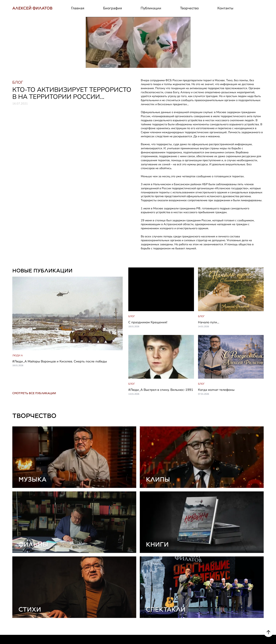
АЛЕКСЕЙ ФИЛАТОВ (32, 8)
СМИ (143, 620)
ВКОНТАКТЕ (23, 603)
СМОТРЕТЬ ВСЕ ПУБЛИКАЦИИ (34, 342)
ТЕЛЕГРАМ (22, 612)
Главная (78, 8)
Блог (224, 603)
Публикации (151, 8)
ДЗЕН (17, 637)
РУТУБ (18, 629)
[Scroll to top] (268, 632)
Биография (113, 8)
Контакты (225, 8)
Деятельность (150, 612)
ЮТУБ (18, 620)
